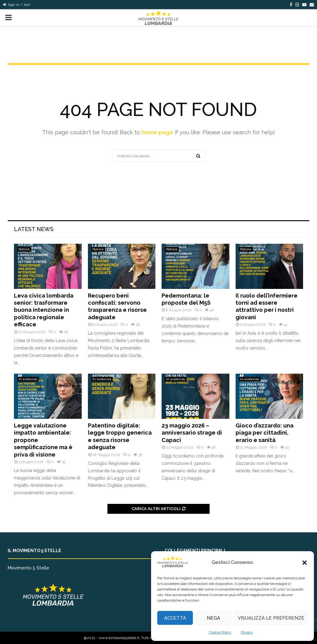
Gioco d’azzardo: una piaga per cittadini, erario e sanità (265, 433)
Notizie (24, 249)
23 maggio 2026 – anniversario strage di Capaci (192, 433)
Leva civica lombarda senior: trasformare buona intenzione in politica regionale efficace (44, 310)
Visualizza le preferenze (271, 618)
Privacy (247, 632)
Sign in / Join (17, 5)
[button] (305, 563)
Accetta (175, 618)
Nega (213, 618)
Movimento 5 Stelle (28, 568)
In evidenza (28, 379)
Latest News (34, 229)
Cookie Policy (220, 632)
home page (157, 132)
